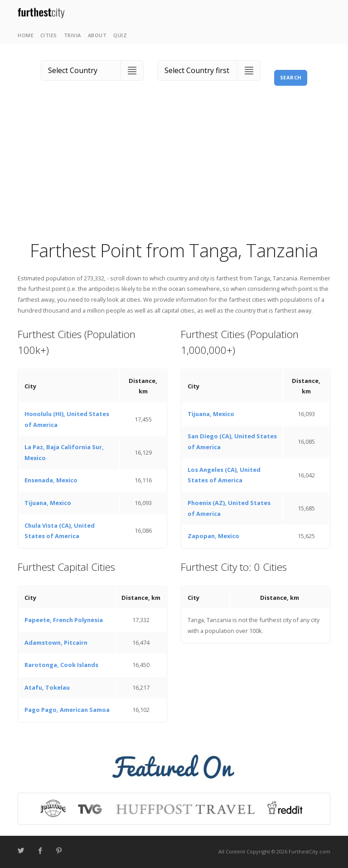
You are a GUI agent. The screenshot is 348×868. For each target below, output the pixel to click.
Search (291, 77)
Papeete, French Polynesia (64, 620)
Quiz (120, 35)
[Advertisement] (174, 170)
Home (26, 35)
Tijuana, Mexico (48, 503)
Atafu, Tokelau (47, 687)
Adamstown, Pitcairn (56, 642)
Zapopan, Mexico (213, 536)
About (97, 35)
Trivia (72, 35)
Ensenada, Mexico (51, 480)
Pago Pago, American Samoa (67, 710)
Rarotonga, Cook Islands (61, 665)
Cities (49, 35)
